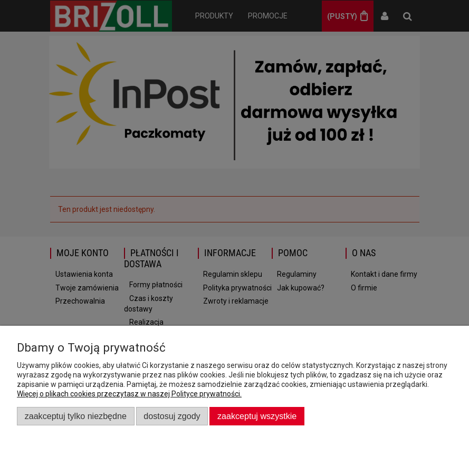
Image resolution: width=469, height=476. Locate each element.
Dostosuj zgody (172, 416)
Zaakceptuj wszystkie (257, 416)
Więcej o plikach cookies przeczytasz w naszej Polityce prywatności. (129, 394)
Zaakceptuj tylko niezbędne (76, 416)
